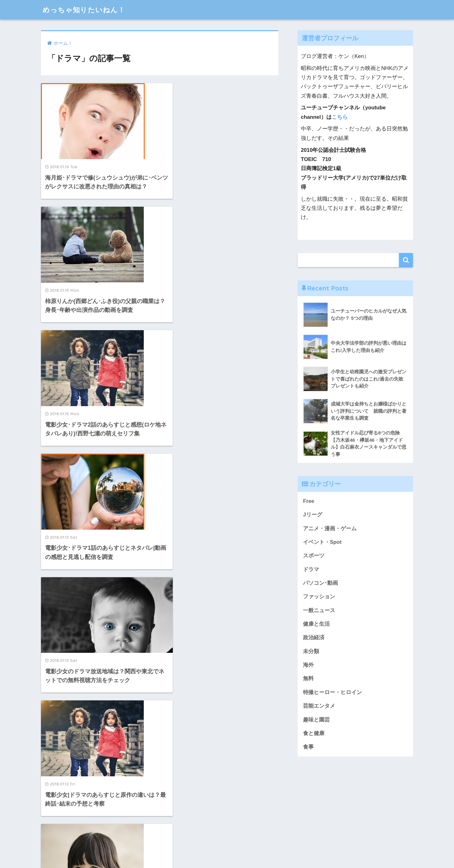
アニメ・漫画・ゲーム (330, 529)
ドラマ (311, 569)
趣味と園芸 (316, 720)
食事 (308, 747)
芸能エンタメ (319, 706)
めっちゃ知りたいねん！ (86, 10)
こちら (340, 117)
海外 (308, 665)
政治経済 (314, 638)
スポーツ (314, 556)
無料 (308, 678)
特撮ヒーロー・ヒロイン (332, 692)
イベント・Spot (322, 542)
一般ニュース (319, 610)
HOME (227, 842)
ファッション (319, 597)
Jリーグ (312, 515)
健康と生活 (316, 624)
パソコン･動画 (320, 583)
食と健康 (314, 733)
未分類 (311, 651)
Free (308, 501)
